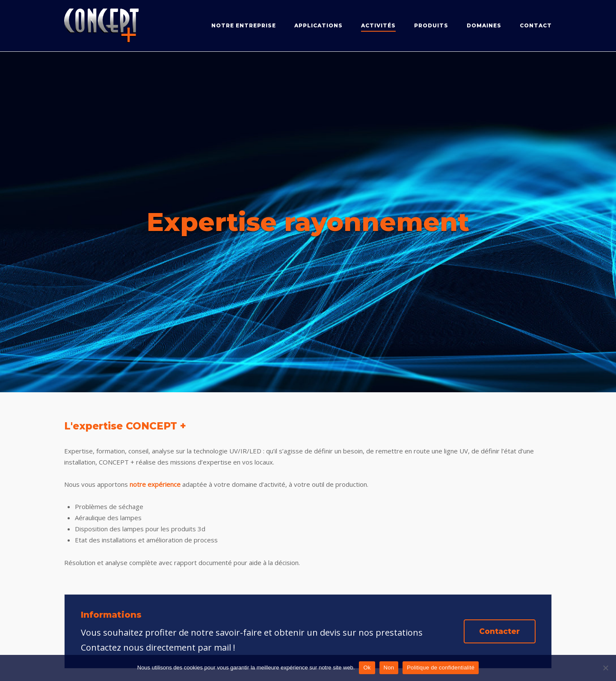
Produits (431, 25)
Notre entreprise (244, 25)
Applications (318, 25)
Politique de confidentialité (441, 668)
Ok (367, 668)
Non (389, 668)
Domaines (484, 25)
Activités (378, 25)
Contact (536, 25)
